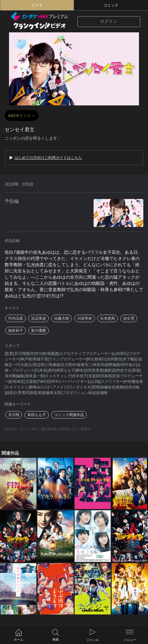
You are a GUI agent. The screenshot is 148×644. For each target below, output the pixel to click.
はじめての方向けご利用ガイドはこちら (48, 158)
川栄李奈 (85, 318)
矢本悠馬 (108, 318)
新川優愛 (39, 331)
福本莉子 (16, 331)
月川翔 (14, 415)
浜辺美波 (39, 318)
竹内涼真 (16, 318)
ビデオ (37, 5)
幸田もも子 (37, 415)
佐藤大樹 (62, 318)
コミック (111, 5)
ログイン (109, 21)
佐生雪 (129, 318)
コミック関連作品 (69, 415)
